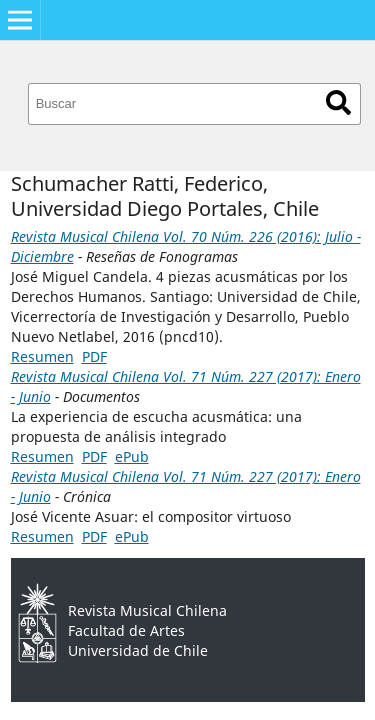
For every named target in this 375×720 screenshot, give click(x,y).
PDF (94, 356)
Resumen (42, 356)
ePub (132, 456)
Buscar (338, 102)
